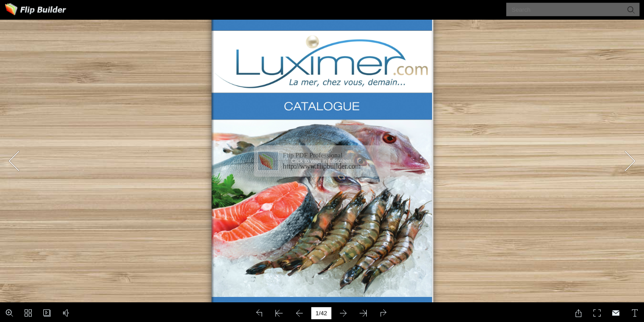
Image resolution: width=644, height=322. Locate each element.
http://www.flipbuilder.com (322, 166)
